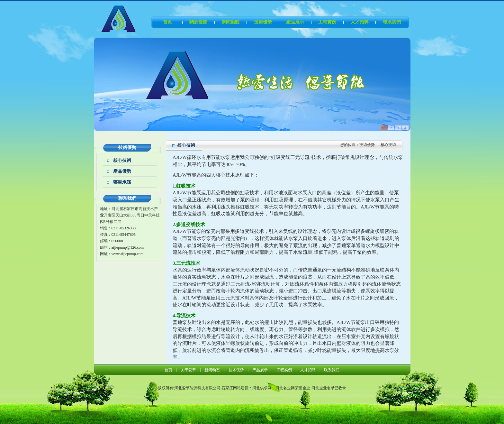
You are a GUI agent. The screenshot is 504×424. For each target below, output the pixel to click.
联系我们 (332, 370)
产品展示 (260, 370)
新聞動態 (230, 22)
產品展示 (295, 22)
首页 (168, 370)
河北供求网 (262, 388)
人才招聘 (360, 22)
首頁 (167, 22)
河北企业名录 (323, 388)
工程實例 (327, 22)
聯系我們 (392, 22)
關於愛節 (198, 22)
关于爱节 (188, 370)
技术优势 (236, 370)
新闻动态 (212, 370)
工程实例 (284, 370)
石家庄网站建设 (235, 388)
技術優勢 (263, 22)
